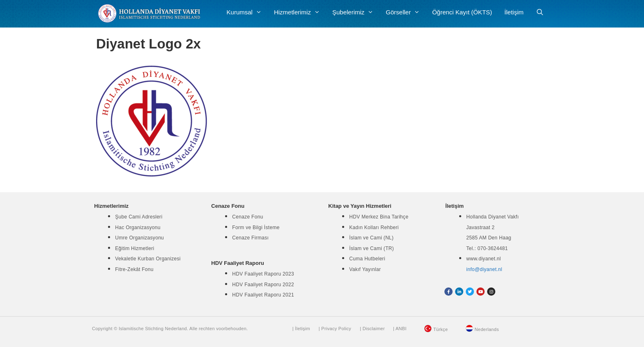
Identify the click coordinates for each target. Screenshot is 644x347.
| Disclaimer (372, 329)
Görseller (406, 12)
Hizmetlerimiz (300, 12)
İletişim (514, 12)
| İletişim (301, 329)
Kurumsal (247, 12)
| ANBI (400, 329)
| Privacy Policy (335, 329)
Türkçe (440, 329)
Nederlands (487, 329)
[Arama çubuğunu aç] (540, 12)
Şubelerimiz (356, 12)
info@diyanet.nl (484, 269)
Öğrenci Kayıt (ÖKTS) (462, 12)
